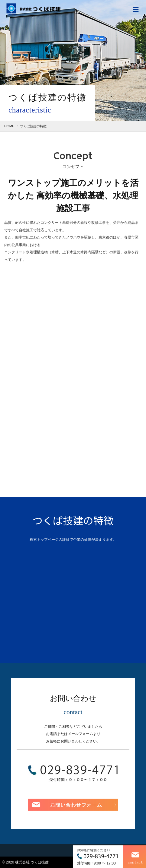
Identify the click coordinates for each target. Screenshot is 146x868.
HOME (9, 126)
